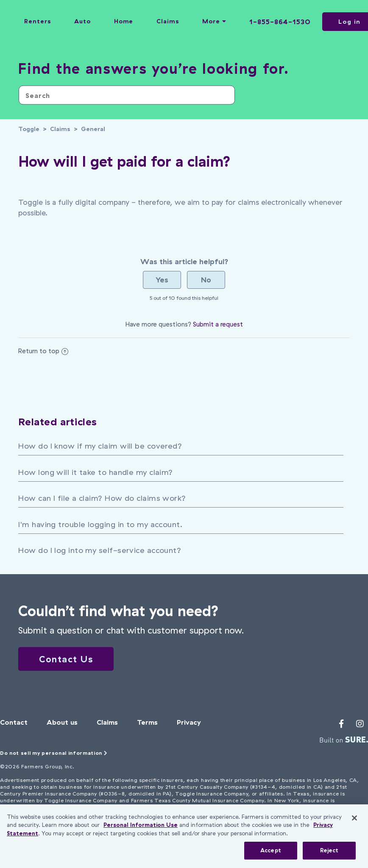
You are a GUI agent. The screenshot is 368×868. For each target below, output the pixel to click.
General (93, 129)
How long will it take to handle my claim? (95, 472)
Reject (329, 850)
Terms (147, 722)
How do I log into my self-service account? (100, 550)
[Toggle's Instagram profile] (360, 724)
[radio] (162, 280)
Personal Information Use (141, 825)
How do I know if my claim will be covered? (100, 446)
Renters (38, 21)
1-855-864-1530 (280, 22)
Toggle (29, 129)
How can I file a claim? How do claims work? (102, 498)
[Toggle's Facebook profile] (341, 724)
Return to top (43, 351)
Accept (271, 850)
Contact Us (66, 659)
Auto (82, 21)
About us (62, 722)
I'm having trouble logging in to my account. (100, 524)
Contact (14, 722)
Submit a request (218, 324)
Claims (168, 21)
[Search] (127, 95)
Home (124, 21)
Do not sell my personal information (54, 753)
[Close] (354, 818)
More (214, 21)
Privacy (189, 722)
